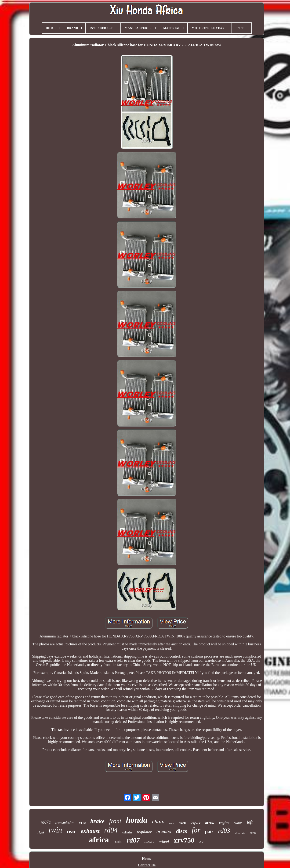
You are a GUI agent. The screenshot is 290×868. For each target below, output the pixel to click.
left (250, 822)
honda (137, 820)
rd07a (46, 822)
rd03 (224, 831)
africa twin (240, 833)
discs (181, 831)
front (115, 821)
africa (99, 840)
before (195, 822)
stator (238, 823)
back (172, 823)
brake (97, 821)
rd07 (133, 840)
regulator (144, 832)
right (41, 832)
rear (71, 831)
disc (202, 842)
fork (253, 833)
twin (55, 830)
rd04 (111, 830)
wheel (164, 842)
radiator (149, 842)
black (182, 823)
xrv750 (184, 840)
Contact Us (147, 865)
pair (209, 832)
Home (147, 859)
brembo (164, 831)
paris (118, 841)
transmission (65, 823)
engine (224, 823)
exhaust (90, 831)
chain (158, 822)
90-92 (82, 823)
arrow (210, 823)
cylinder (127, 832)
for (196, 830)
